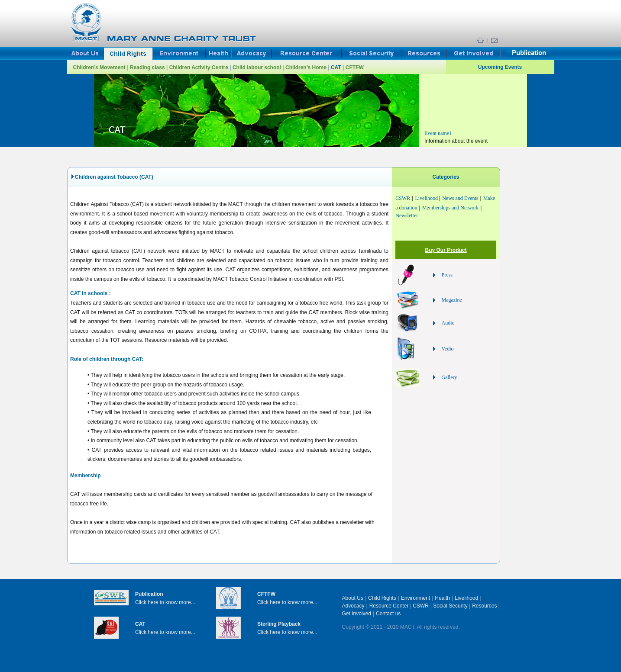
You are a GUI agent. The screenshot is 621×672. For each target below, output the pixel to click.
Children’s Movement (100, 68)
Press (447, 275)
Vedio (448, 349)
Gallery (450, 377)
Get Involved (357, 614)
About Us (353, 598)
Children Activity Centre (200, 68)
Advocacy (353, 606)
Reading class (148, 68)
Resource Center (390, 606)
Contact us (388, 614)
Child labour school (257, 68)
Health (442, 598)
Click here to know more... (165, 602)
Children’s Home (307, 68)
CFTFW (355, 68)
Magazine (452, 300)
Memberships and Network (451, 208)
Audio (448, 323)
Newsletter (407, 215)
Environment (416, 598)
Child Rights (382, 598)
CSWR (403, 198)
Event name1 (438, 138)
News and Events (460, 198)
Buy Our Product (446, 250)
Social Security (450, 606)
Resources (485, 606)
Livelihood (427, 198)
